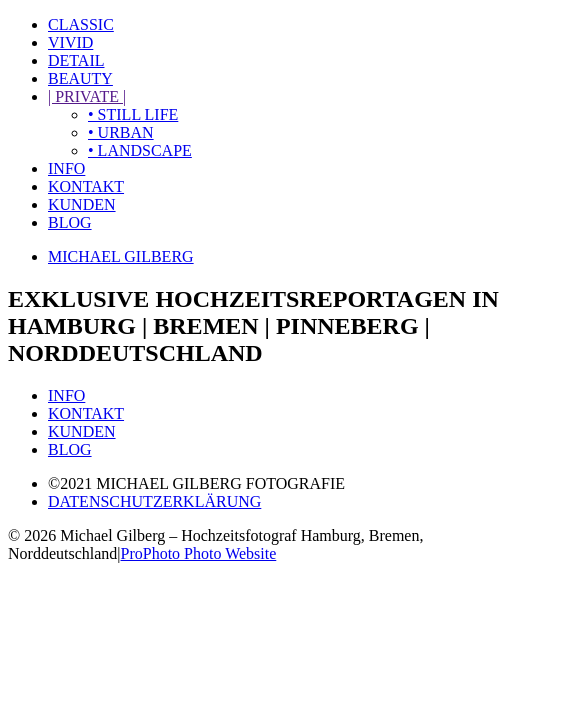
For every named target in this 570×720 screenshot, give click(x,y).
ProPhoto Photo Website (199, 553)
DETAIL (76, 60)
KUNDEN (82, 204)
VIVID (70, 42)
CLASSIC (81, 24)
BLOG (70, 222)
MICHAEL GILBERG (121, 256)
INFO (66, 168)
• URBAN (121, 132)
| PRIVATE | (87, 96)
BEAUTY (80, 78)
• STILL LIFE (133, 114)
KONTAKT (86, 186)
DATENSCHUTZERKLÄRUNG (154, 501)
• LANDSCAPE (140, 150)
